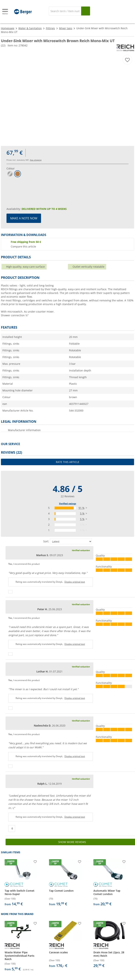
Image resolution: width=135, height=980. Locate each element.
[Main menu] (5, 12)
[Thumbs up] (10, 592)
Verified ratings (68, 504)
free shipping (36, 160)
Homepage (8, 28)
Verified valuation (81, 550)
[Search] (65, 11)
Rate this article (68, 462)
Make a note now (24, 218)
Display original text (75, 582)
